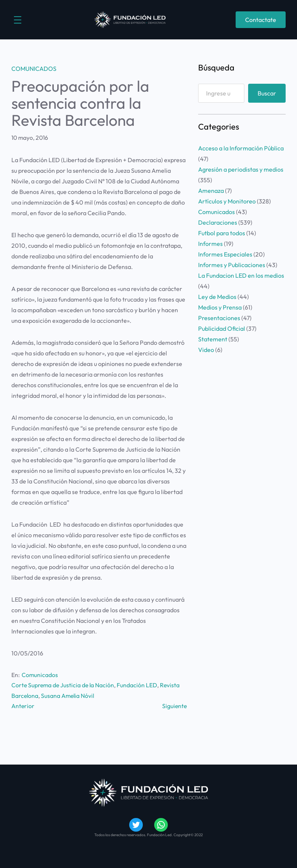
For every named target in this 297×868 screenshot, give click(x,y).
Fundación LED (137, 685)
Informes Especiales (225, 254)
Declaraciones (218, 222)
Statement (213, 339)
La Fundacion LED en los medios (241, 275)
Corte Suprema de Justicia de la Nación (63, 685)
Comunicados (34, 69)
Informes (210, 244)
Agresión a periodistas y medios (241, 169)
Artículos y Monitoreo (227, 201)
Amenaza (211, 191)
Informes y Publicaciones (232, 265)
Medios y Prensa (220, 307)
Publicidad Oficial (222, 328)
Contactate (261, 20)
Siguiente (174, 706)
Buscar (267, 93)
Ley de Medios (217, 297)
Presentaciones (219, 318)
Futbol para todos (222, 233)
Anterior (23, 706)
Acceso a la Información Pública (241, 148)
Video (206, 350)
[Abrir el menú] (18, 20)
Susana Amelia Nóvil (67, 696)
